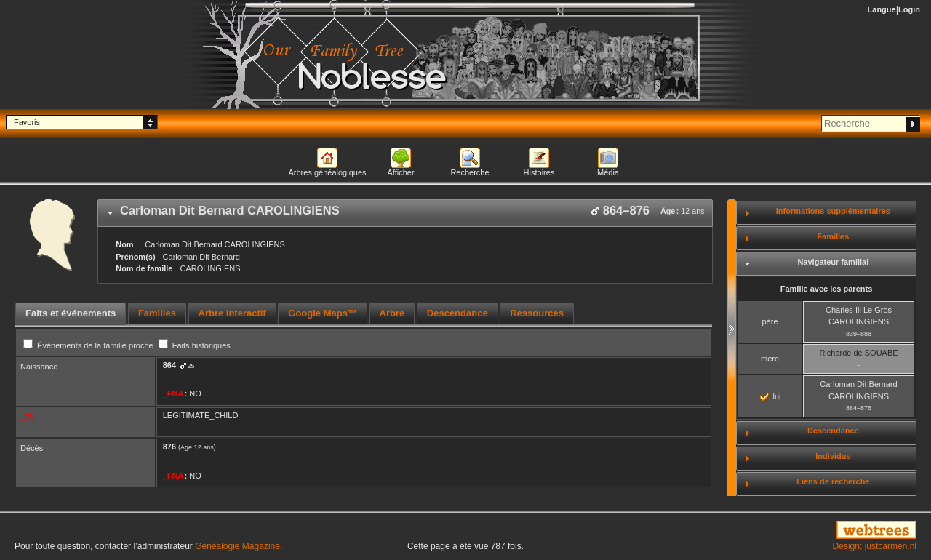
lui (770, 396)
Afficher (400, 172)
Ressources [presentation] (537, 313)
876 (169, 447)
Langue (882, 9)
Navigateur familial (833, 262)
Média (608, 172)
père (770, 321)
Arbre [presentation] (392, 313)
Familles (833, 236)
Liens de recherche (833, 481)
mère (770, 359)
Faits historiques (195, 345)
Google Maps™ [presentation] (323, 313)
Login (909, 9)
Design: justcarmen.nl (875, 546)
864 (169, 365)
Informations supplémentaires (833, 211)
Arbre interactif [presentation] (232, 313)
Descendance (833, 431)
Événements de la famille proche (89, 345)
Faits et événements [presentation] (71, 313)
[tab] (405, 213)
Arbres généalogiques (327, 172)
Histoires (539, 172)
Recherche (470, 172)
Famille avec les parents (827, 289)
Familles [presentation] (157, 313)
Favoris (27, 122)
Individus (833, 456)
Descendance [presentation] (457, 313)
